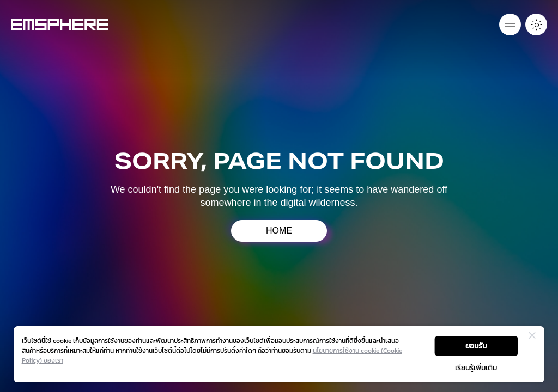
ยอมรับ (476, 346)
